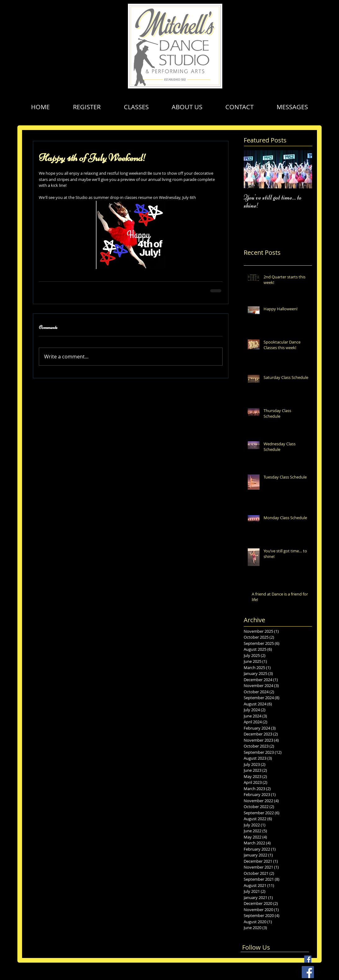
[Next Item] (302, 169)
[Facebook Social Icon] (308, 972)
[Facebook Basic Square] (308, 959)
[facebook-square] (299, 972)
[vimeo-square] (317, 972)
